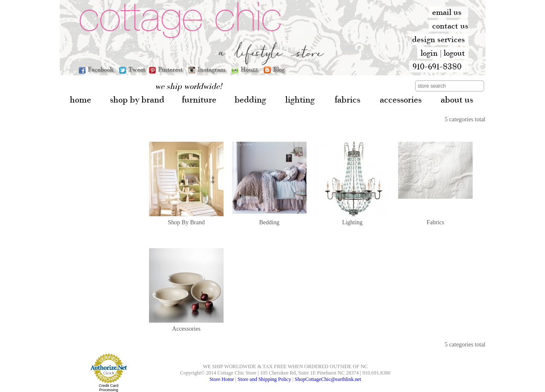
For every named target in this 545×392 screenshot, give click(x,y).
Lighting (352, 222)
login (429, 53)
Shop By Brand (186, 222)
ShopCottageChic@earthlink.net (328, 379)
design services (439, 39)
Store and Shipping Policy (264, 379)
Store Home (222, 379)
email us (447, 12)
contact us (450, 26)
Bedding (269, 222)
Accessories (186, 329)
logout (454, 53)
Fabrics (435, 222)
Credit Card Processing (109, 388)
